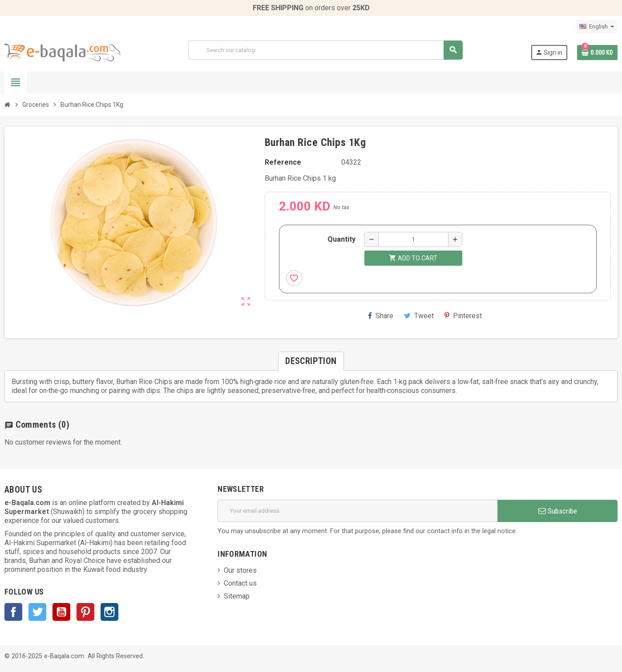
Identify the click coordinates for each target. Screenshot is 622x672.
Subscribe (558, 511)
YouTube (61, 612)
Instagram (109, 612)
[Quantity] (413, 239)
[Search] (325, 50)
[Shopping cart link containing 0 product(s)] (597, 53)
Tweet (419, 316)
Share (381, 316)
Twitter (37, 612)
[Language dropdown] (597, 27)
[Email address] (357, 511)
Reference (283, 162)
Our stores (240, 570)
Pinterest (463, 316)
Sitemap (237, 596)
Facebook (13, 612)
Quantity (341, 239)
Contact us (240, 583)
